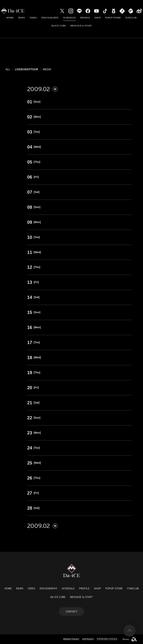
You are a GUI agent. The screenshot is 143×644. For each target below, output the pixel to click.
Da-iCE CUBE (59, 26)
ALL (8, 69)
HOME (10, 18)
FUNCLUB (131, 18)
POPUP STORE (113, 18)
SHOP (97, 18)
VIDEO (33, 18)
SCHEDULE (69, 18)
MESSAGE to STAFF (81, 26)
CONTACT (71, 611)
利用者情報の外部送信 (107, 639)
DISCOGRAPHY (50, 18)
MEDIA (47, 69)
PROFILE (85, 18)
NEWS (22, 18)
